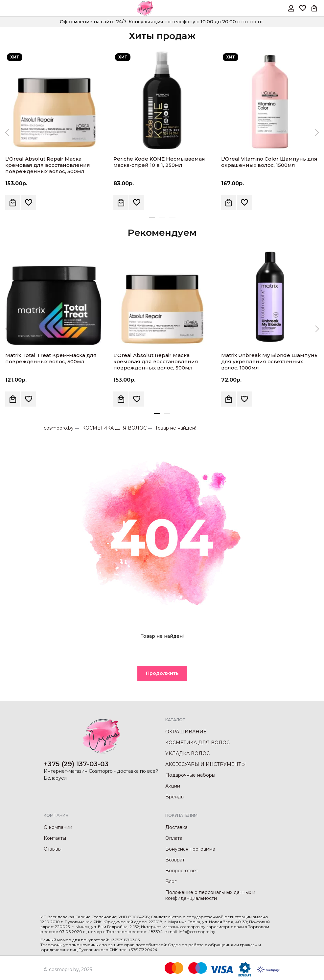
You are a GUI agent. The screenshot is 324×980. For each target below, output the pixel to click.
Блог (171, 881)
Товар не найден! (176, 428)
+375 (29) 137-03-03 (76, 764)
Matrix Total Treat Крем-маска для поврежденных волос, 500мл (51, 358)
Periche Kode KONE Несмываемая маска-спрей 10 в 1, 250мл (159, 162)
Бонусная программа (190, 849)
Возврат (175, 860)
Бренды (175, 797)
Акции (173, 786)
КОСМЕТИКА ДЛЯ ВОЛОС (114, 428)
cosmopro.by (59, 428)
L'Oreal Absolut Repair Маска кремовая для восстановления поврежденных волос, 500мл (48, 165)
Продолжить (162, 673)
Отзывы (53, 849)
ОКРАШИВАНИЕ (186, 732)
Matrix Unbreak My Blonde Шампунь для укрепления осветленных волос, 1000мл (269, 361)
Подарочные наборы (190, 775)
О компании (58, 827)
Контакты (55, 838)
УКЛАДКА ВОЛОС (187, 753)
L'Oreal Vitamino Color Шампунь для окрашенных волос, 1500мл (269, 162)
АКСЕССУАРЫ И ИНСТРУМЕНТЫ (206, 764)
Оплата (174, 838)
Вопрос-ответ (182, 871)
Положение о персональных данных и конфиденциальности (210, 895)
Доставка (176, 827)
